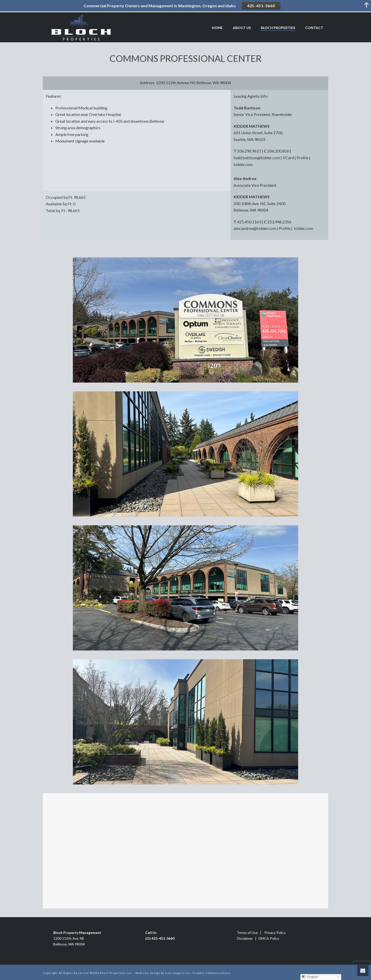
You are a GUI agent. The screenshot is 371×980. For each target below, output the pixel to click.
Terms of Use (247, 933)
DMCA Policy (269, 938)
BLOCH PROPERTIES (278, 28)
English (310, 977)
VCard (288, 158)
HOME (217, 28)
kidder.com (243, 164)
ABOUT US (242, 28)
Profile (303, 158)
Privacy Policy (275, 933)
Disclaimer (245, 938)
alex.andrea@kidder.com (255, 228)
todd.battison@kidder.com (257, 158)
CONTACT (314, 28)
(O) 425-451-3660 (160, 938)
